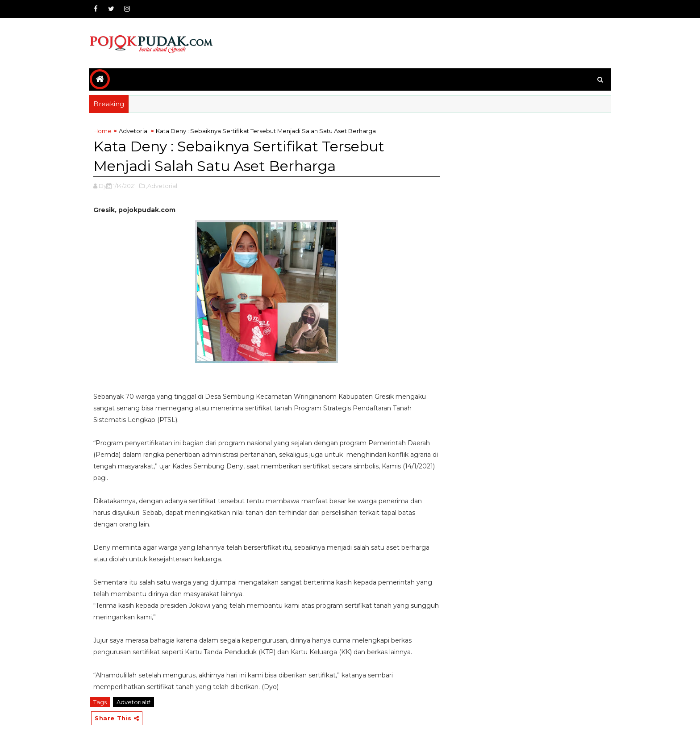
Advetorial (134, 131)
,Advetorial (162, 186)
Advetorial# (133, 702)
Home (102, 131)
